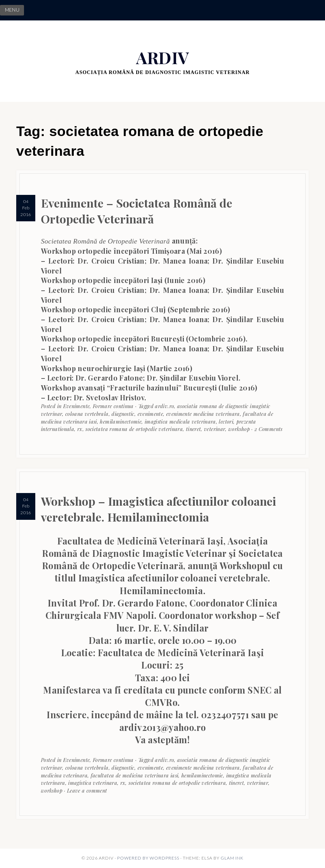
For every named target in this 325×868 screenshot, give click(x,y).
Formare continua (113, 406)
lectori (226, 421)
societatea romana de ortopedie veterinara (134, 429)
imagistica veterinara (93, 783)
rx (80, 429)
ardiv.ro (164, 406)
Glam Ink (232, 858)
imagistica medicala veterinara (180, 421)
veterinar (215, 429)
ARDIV (163, 57)
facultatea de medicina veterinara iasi (135, 775)
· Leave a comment (85, 790)
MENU (12, 10)
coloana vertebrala (87, 414)
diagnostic (123, 414)
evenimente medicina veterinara (203, 414)
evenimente (151, 414)
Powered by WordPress (148, 858)
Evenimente (77, 406)
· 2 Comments (266, 429)
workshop (239, 429)
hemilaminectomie (121, 421)
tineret (194, 429)
